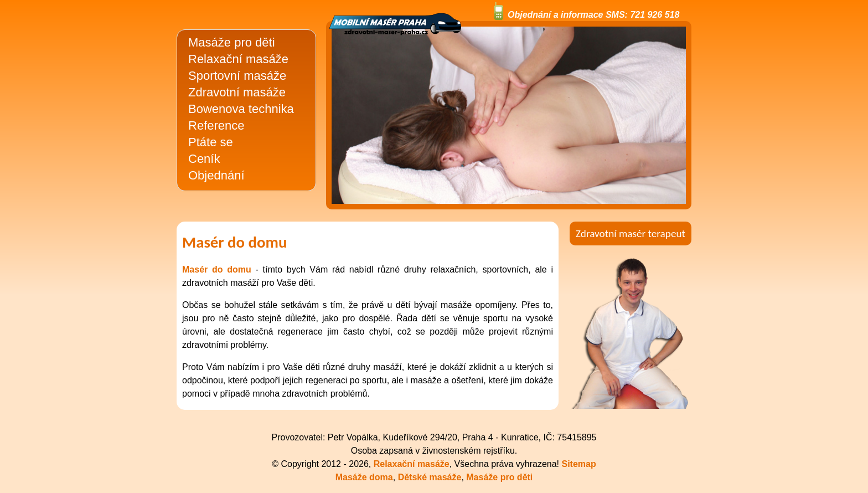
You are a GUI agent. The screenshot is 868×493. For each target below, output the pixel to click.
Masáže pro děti (232, 42)
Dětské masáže (430, 477)
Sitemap (578, 464)
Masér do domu (217, 269)
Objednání (216, 175)
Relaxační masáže (238, 59)
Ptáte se (211, 142)
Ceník (204, 159)
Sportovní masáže (237, 76)
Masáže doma (364, 477)
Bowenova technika (241, 109)
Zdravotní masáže (237, 92)
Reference (216, 125)
